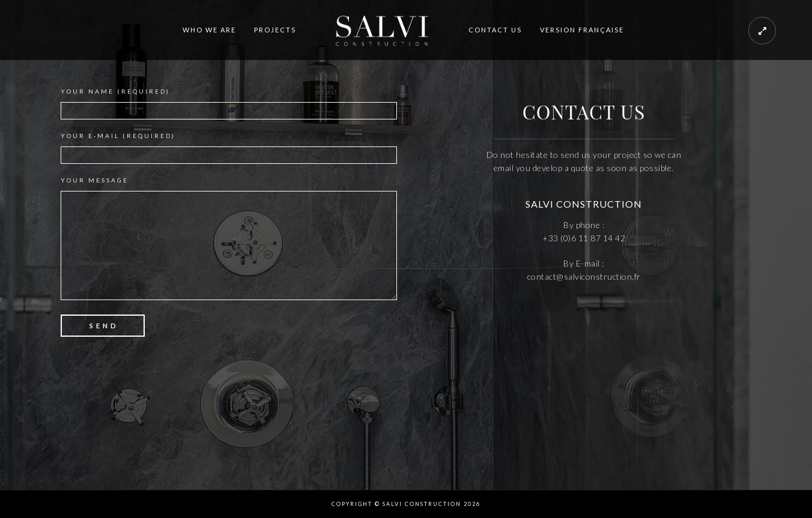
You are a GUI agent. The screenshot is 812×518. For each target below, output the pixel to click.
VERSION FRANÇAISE (582, 30)
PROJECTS (275, 30)
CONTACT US (495, 30)
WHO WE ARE (209, 30)
